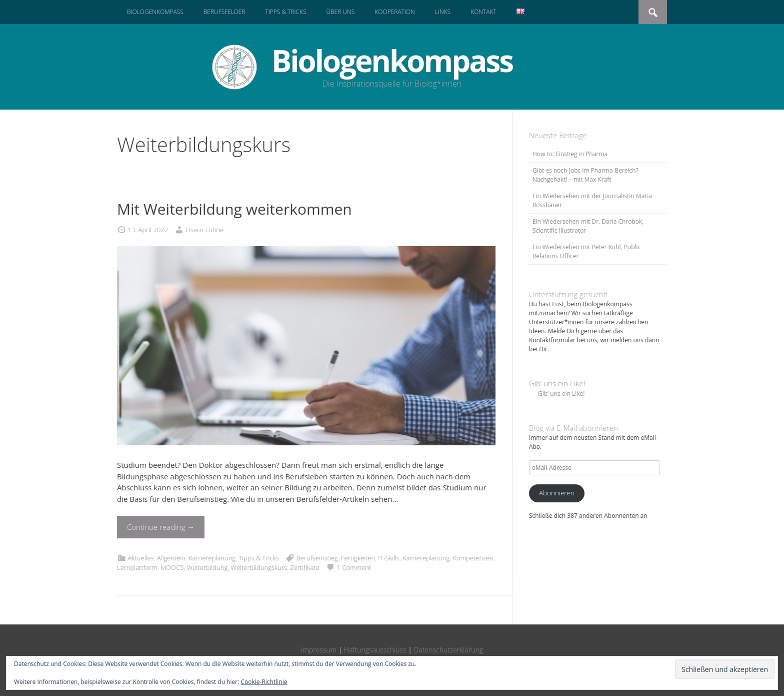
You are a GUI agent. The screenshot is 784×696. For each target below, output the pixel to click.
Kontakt (483, 12)
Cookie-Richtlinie (264, 682)
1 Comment (354, 567)
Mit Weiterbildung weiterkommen (234, 209)
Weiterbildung (207, 567)
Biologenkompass (155, 12)
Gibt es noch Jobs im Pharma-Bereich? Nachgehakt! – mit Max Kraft (585, 175)
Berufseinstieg (317, 558)
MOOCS (172, 567)
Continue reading (161, 527)
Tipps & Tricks (285, 12)
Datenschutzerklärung (449, 650)
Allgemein (171, 558)
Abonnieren (557, 493)
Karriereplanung (212, 558)
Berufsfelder (224, 12)
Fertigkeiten (358, 558)
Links (443, 12)
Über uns (340, 12)
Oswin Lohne (204, 230)
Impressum (319, 650)
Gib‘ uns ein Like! (557, 383)
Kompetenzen (473, 558)
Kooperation (394, 12)
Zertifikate (304, 567)
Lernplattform (137, 567)
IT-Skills (389, 558)
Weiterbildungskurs (259, 567)
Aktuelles (140, 558)
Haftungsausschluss (375, 650)
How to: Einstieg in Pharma (570, 154)
